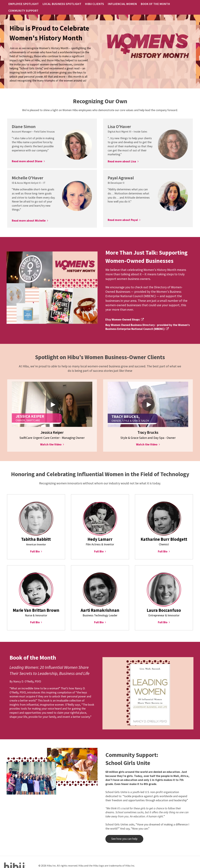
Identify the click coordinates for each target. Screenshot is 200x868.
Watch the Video (51, 438)
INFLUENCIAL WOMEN (122, 4)
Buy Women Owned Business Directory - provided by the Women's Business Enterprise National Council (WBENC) (148, 321)
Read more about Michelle (29, 214)
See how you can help (121, 833)
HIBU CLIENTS (98, 4)
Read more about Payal (123, 214)
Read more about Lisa (122, 155)
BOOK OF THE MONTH (150, 4)
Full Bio (35, 545)
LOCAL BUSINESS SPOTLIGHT (70, 4)
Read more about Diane (27, 155)
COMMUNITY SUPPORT (179, 4)
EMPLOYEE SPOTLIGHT (37, 4)
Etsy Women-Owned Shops (123, 313)
